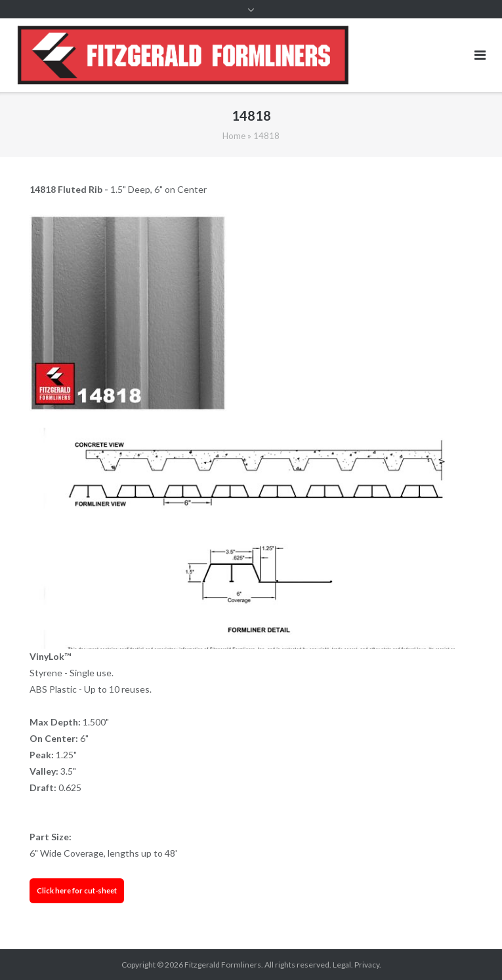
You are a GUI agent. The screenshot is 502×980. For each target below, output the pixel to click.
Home (234, 136)
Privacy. (368, 965)
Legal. (343, 965)
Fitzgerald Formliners (223, 965)
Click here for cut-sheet (77, 890)
